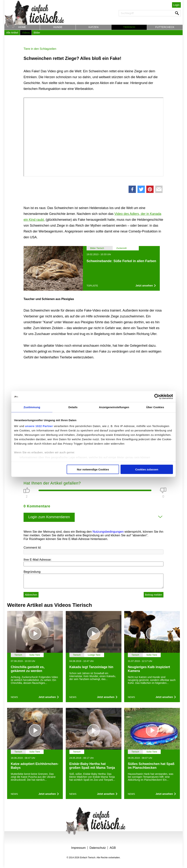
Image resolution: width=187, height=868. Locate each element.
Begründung (32, 572)
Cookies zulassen (147, 469)
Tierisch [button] (129, 27)
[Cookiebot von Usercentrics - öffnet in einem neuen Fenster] (157, 397)
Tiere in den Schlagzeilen (40, 49)
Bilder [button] (37, 33)
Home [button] (22, 27)
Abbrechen (31, 595)
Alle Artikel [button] (12, 33)
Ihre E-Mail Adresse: (38, 560)
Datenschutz (98, 848)
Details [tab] (73, 407)
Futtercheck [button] (165, 27)
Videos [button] (26, 33)
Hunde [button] (58, 27)
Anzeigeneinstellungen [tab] (114, 407)
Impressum (78, 848)
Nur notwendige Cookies (93, 469)
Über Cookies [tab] (155, 407)
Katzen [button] (93, 27)
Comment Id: (32, 548)
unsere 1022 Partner (39, 426)
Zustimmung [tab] (32, 407)
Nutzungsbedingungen (108, 532)
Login (176, 5)
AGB (113, 848)
